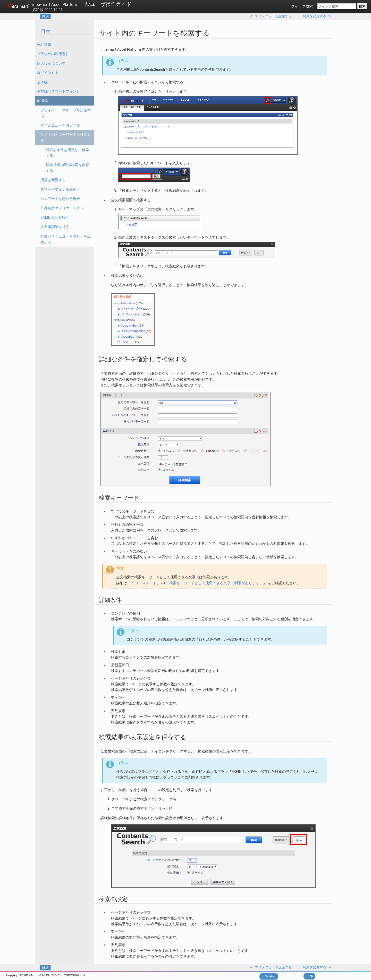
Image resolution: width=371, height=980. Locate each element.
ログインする (48, 73)
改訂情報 (44, 45)
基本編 (42, 82)
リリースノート (144, 583)
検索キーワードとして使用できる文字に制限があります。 (216, 583)
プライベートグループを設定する (66, 113)
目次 (45, 16)
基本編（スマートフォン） (58, 91)
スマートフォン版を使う (60, 189)
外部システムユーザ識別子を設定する (66, 239)
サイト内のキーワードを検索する (66, 137)
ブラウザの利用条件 (53, 54)
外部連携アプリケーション (62, 208)
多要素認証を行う (55, 227)
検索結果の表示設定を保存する (68, 168)
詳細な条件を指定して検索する (68, 153)
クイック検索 (302, 6)
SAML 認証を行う (55, 217)
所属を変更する (53, 180)
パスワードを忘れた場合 (60, 199)
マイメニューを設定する (60, 125)
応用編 (42, 101)
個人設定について (51, 63)
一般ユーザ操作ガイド (82, 4)
